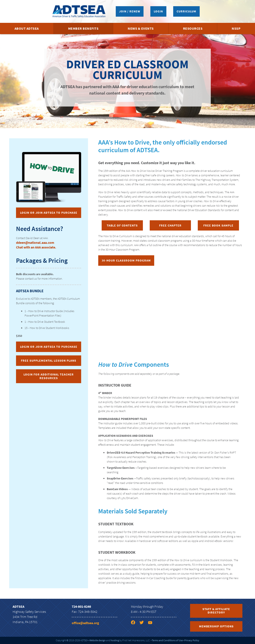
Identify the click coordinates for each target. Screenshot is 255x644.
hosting (115, 640)
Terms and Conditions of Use (167, 640)
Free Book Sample (218, 225)
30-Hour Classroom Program (126, 260)
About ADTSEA (27, 28)
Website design (98, 640)
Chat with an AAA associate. (36, 247)
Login (158, 11)
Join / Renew (130, 11)
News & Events (141, 28)
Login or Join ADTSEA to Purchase (49, 213)
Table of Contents (122, 225)
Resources (193, 28)
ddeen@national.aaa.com (35, 242)
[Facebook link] (135, 623)
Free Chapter (170, 225)
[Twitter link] (143, 623)
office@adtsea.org (85, 623)
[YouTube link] (152, 623)
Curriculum (186, 11)
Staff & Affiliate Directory (216, 611)
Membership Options (216, 626)
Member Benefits (83, 28)
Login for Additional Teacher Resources (49, 376)
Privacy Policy (192, 640)
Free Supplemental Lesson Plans (49, 361)
